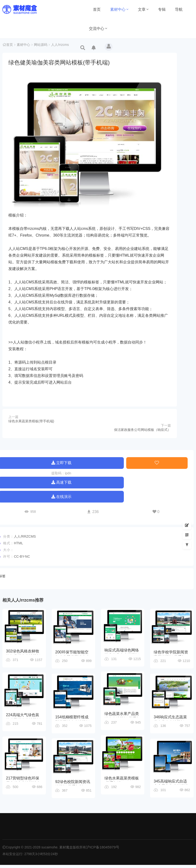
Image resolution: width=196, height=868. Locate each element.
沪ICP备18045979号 (101, 850)
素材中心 (119, 9)
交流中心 (98, 29)
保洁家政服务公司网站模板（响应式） (142, 430)
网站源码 (41, 46)
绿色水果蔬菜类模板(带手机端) (31, 421)
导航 (179, 9)
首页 (97, 9)
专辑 (162, 9)
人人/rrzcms (60, 46)
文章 (143, 9)
